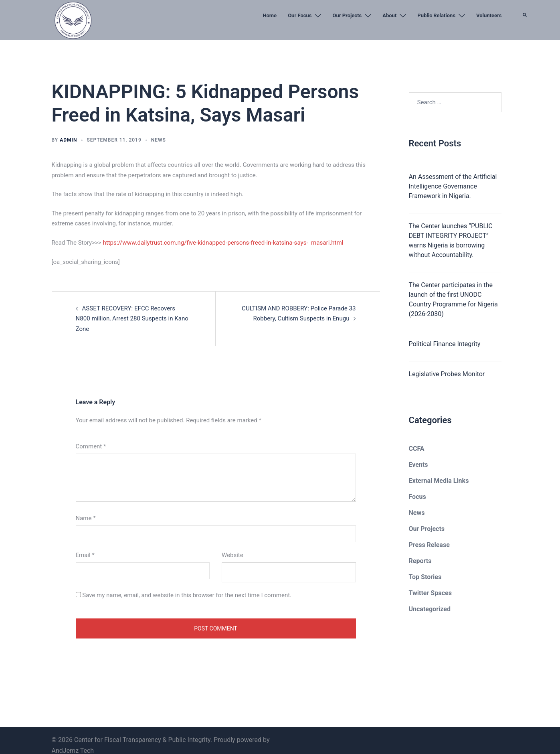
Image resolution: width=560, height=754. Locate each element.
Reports (420, 561)
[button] (525, 34)
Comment (91, 436)
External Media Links (439, 481)
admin (68, 140)
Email (85, 545)
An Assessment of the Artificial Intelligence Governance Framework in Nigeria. (453, 186)
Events (418, 465)
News (159, 140)
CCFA (417, 449)
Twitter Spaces (430, 593)
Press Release (429, 545)
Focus (417, 497)
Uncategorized (430, 609)
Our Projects (347, 15)
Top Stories (425, 577)
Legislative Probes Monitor (447, 374)
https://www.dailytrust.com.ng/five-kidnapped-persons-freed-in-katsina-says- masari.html (222, 243)
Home (270, 15)
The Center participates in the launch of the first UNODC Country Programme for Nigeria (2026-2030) (453, 299)
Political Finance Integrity (445, 344)
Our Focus (300, 15)
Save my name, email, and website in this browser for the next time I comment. (187, 585)
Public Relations (436, 15)
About (389, 15)
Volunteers (489, 15)
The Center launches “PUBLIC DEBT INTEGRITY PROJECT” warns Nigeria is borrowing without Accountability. (451, 240)
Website (232, 545)
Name (86, 508)
